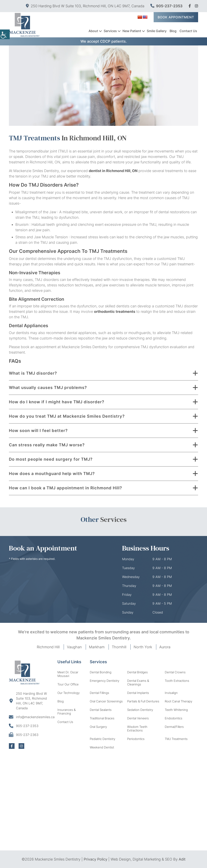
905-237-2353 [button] (166, 6)
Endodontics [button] (174, 718)
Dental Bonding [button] (101, 672)
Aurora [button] (165, 647)
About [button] (93, 31)
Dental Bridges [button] (137, 672)
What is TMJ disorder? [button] (33, 373)
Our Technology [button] (69, 693)
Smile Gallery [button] (157, 31)
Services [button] (110, 31)
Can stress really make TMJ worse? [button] (47, 445)
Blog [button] (173, 31)
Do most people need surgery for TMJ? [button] (51, 459)
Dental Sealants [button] (101, 710)
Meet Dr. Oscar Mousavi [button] (68, 674)
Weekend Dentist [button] (102, 747)
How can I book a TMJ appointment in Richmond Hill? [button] (65, 488)
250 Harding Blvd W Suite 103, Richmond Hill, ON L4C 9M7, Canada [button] (85, 6)
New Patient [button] (132, 31)
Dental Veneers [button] (138, 718)
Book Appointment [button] (176, 17)
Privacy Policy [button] (96, 859)
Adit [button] (182, 859)
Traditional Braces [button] (102, 718)
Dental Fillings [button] (99, 693)
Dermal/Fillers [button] (174, 727)
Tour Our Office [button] (68, 684)
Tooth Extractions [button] (177, 681)
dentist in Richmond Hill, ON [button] (113, 171)
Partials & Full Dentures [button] (143, 701)
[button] (190, 6)
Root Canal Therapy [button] (178, 701)
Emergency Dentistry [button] (105, 681)
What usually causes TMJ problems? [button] (48, 388)
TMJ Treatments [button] (176, 739)
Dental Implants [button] (138, 693)
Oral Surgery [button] (98, 727)
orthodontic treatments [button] (115, 312)
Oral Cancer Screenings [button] (106, 701)
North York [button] (143, 647)
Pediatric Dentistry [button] (102, 739)
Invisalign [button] (171, 693)
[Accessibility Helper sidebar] (5, 34)
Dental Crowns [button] (175, 672)
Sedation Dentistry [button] (140, 710)
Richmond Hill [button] (48, 647)
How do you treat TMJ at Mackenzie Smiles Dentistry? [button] (67, 416)
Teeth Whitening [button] (176, 710)
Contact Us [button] (188, 31)
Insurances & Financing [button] (67, 712)
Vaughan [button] (74, 647)
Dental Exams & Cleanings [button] (138, 683)
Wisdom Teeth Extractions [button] (137, 729)
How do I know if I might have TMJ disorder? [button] (57, 402)
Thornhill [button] (119, 647)
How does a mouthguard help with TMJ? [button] (52, 474)
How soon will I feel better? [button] (38, 431)
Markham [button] (97, 647)
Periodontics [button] (136, 739)
